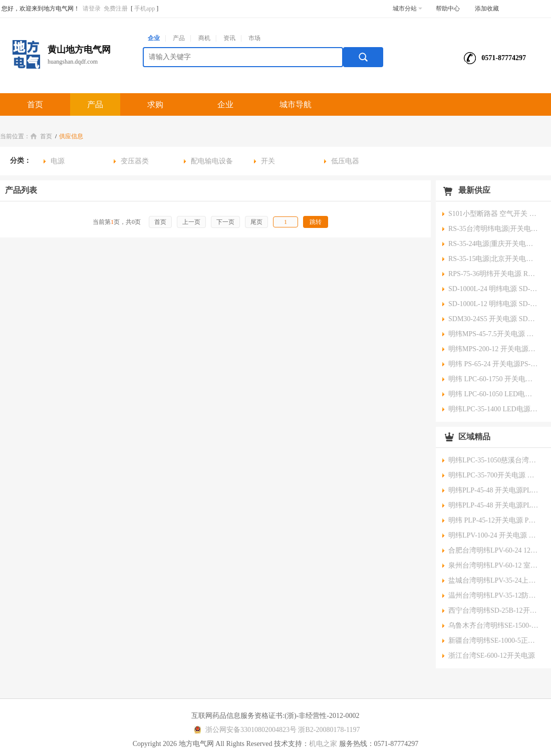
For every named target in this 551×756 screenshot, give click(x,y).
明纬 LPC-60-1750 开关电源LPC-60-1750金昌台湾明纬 (493, 379)
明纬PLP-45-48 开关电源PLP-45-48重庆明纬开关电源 (493, 490)
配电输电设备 (212, 161)
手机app (145, 9)
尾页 (256, 222)
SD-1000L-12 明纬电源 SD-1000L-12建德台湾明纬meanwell (493, 304)
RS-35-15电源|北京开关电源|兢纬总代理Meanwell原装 (493, 259)
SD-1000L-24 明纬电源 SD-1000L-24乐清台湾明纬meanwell (493, 289)
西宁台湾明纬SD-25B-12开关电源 (493, 610)
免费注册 (116, 9)
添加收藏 (487, 9)
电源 (58, 161)
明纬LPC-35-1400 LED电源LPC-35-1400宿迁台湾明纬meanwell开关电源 (493, 409)
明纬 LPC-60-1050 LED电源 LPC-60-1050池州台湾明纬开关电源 (493, 394)
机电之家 (323, 744)
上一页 (191, 222)
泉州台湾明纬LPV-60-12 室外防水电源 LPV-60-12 (493, 565)
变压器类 (135, 161)
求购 (155, 104)
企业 (154, 38)
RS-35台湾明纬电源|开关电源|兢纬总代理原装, (493, 229)
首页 (35, 104)
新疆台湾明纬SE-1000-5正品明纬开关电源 (493, 641)
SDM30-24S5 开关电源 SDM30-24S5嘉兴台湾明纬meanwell (493, 319)
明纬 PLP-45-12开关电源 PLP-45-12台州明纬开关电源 (493, 520)
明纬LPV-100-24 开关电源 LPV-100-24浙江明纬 (493, 535)
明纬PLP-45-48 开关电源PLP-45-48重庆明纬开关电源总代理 (493, 505)
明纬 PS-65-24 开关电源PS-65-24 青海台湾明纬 (493, 364)
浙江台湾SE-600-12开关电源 (492, 656)
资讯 (229, 38)
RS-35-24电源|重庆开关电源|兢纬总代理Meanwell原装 (493, 244)
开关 (268, 161)
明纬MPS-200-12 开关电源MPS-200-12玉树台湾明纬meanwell (493, 349)
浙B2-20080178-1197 (329, 730)
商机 (204, 38)
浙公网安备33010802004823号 (244, 730)
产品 (179, 38)
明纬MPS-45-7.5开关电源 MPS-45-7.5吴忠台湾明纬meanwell (493, 334)
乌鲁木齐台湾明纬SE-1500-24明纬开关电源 (493, 625)
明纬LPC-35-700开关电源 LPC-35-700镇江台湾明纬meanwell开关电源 (493, 475)
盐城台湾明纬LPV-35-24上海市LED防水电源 (493, 580)
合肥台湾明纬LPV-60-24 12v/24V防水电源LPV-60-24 (493, 550)
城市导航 (296, 104)
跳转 (316, 222)
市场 (254, 38)
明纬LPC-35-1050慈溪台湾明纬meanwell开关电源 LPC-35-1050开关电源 (493, 460)
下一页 (225, 222)
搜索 (363, 57)
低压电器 (345, 161)
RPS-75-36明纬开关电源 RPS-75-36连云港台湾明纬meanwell (493, 274)
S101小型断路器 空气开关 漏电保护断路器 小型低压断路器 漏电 (493, 214)
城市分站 (407, 9)
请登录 (92, 9)
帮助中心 (448, 9)
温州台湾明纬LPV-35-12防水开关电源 (493, 595)
